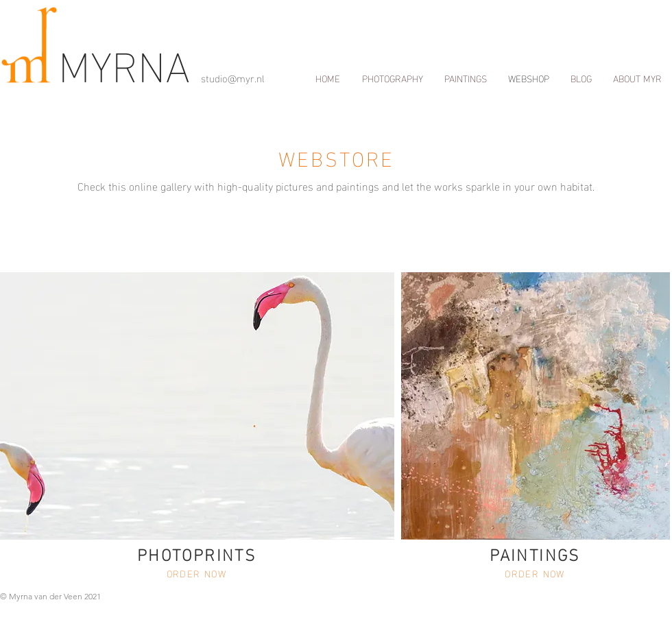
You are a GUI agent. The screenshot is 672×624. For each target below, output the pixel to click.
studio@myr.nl (233, 77)
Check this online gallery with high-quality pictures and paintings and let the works (270, 185)
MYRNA (130, 62)
